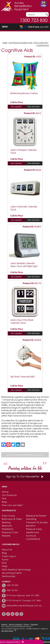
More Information (34, 107)
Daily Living (8, 516)
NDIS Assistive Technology (16, 569)
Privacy (26, 624)
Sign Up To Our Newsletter (25, 476)
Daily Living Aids (41, 43)
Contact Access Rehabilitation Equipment (25, 455)
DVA (4, 563)
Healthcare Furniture (33, 534)
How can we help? (12, 505)
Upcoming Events (12, 573)
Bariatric (31, 526)
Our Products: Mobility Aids (20, 43)
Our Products (9, 495)
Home (5, 43)
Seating (6, 522)
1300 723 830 (34, 20)
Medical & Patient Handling (36, 517)
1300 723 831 (12, 590)
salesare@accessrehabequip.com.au (24, 606)
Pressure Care (34, 529)
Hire (4, 498)
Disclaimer (34, 624)
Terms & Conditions (16, 624)
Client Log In (9, 556)
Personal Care (10, 532)
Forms (5, 559)
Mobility (6, 536)
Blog (4, 502)
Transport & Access (37, 522)
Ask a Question (16, 107)
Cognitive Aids (43, 45)
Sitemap (4, 624)
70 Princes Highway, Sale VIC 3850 (23, 595)
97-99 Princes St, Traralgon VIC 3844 (23, 601)
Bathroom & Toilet (12, 519)
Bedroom (7, 526)
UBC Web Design (7, 631)
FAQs (5, 566)
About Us (7, 549)
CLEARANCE (33, 539)
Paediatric (8, 529)
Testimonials (9, 576)
